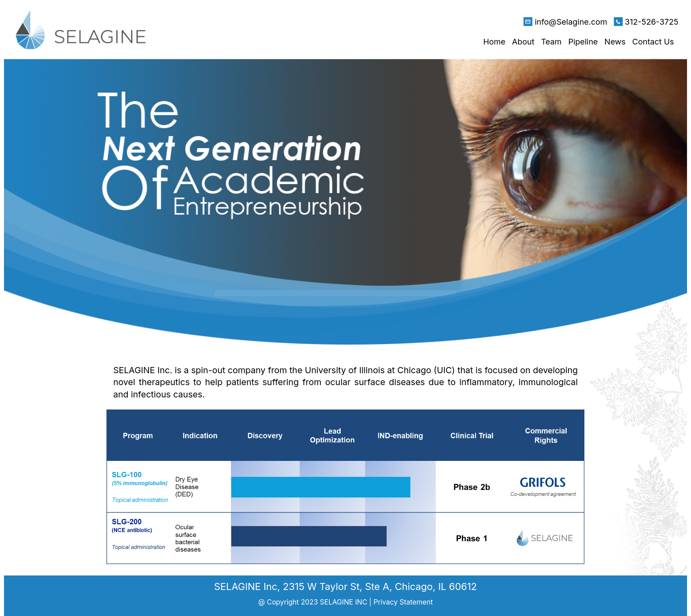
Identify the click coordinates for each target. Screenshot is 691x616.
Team (552, 42)
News (615, 42)
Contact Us (653, 42)
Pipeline (583, 42)
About (523, 42)
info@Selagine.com (571, 22)
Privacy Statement (403, 602)
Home (494, 42)
